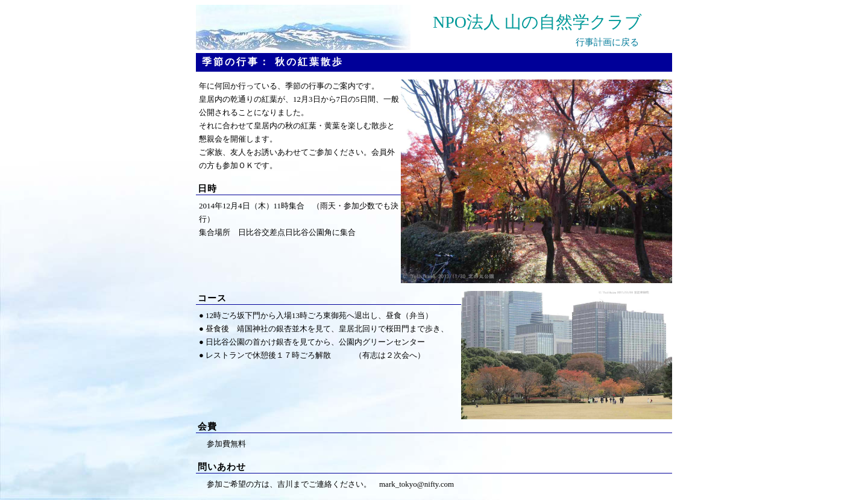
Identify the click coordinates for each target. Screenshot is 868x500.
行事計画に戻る (607, 42)
